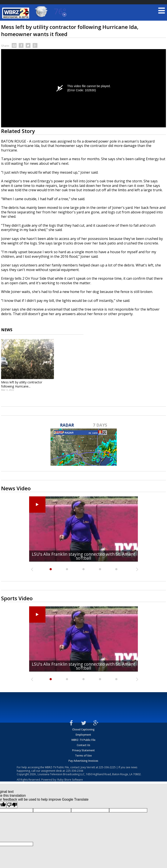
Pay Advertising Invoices (83, 761)
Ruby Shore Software (70, 780)
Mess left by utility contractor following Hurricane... (22, 384)
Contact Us (83, 745)
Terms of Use (83, 756)
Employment (83, 735)
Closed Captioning (83, 729)
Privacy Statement (83, 750)
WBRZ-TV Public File (83, 740)
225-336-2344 (75, 771)
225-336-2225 (107, 767)
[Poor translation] (12, 805)
